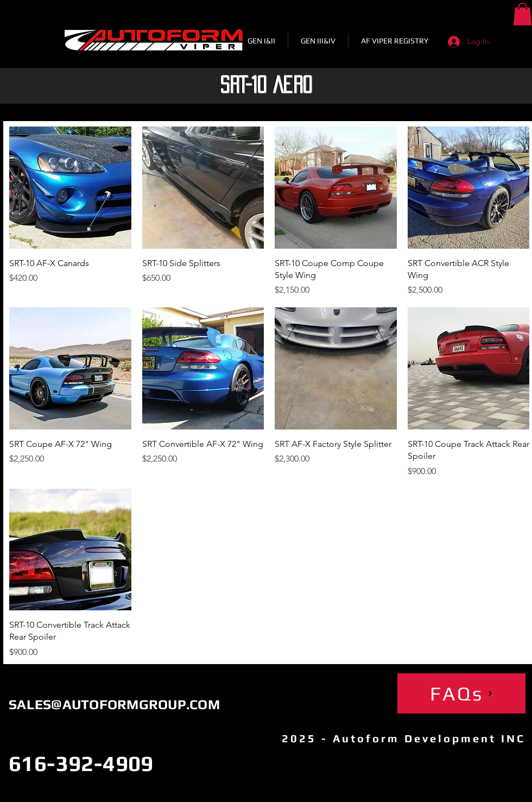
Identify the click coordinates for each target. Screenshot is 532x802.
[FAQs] (461, 693)
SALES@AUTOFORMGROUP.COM (114, 705)
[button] (522, 14)
